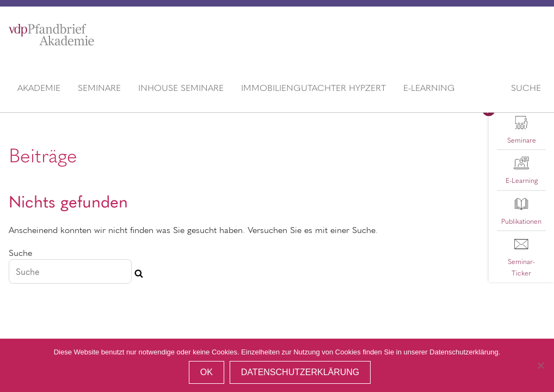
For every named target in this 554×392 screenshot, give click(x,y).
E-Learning (429, 87)
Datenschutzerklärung (300, 372)
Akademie (39, 87)
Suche (526, 87)
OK (207, 372)
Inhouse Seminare (181, 87)
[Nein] (540, 365)
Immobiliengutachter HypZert (313, 87)
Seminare (99, 87)
